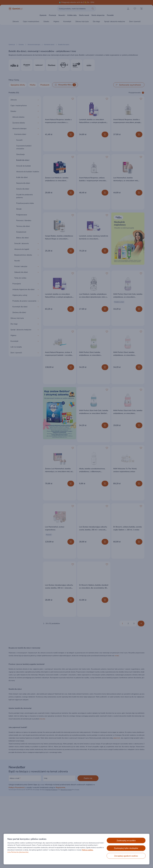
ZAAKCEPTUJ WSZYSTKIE (126, 841)
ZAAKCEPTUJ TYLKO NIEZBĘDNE (126, 848)
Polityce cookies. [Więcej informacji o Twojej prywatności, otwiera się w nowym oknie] (87, 850)
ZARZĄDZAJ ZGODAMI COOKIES (126, 856)
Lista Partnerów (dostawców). (18, 852)
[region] (76, 849)
